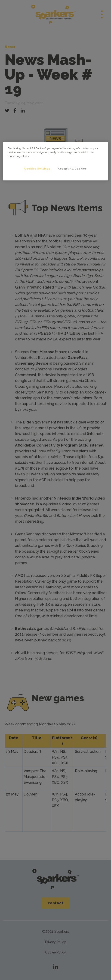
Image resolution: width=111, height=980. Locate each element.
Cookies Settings (37, 169)
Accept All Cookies (72, 169)
